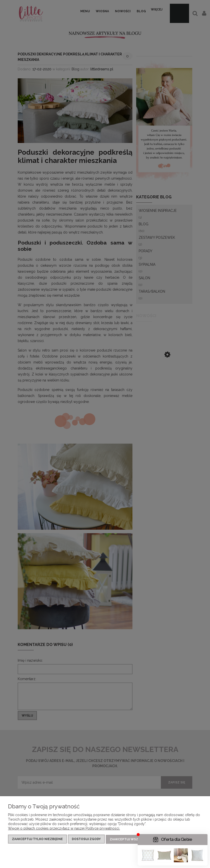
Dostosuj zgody (86, 840)
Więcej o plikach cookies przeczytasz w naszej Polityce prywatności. (64, 829)
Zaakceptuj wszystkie (130, 840)
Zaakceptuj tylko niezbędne (37, 840)
